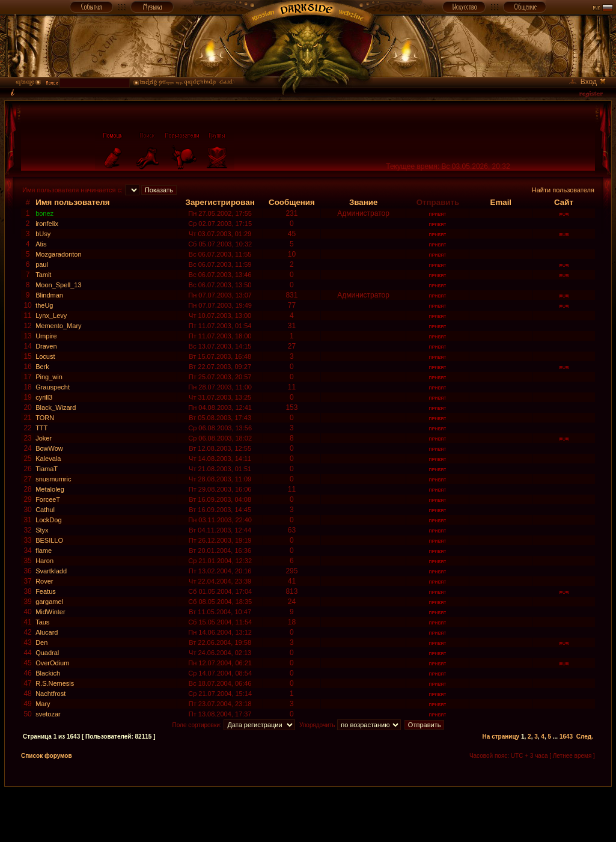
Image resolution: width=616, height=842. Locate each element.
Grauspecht (53, 387)
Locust (45, 356)
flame (44, 551)
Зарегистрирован (220, 202)
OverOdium (52, 663)
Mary (43, 704)
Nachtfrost (50, 694)
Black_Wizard (56, 407)
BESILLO (49, 540)
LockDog (48, 520)
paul (42, 264)
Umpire (46, 336)
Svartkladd (51, 571)
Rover (44, 581)
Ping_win (49, 377)
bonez (44, 213)
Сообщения (292, 202)
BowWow (49, 448)
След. (585, 737)
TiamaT (47, 469)
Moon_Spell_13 (58, 285)
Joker (44, 438)
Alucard (47, 632)
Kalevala (48, 459)
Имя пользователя (73, 202)
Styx (42, 530)
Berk (42, 367)
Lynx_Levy (51, 316)
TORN (45, 418)
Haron (44, 561)
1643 (566, 737)
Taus (42, 622)
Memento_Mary (58, 326)
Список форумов (47, 756)
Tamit (43, 275)
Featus (46, 591)
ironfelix (47, 224)
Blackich (48, 673)
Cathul (45, 510)
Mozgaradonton (58, 254)
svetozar (48, 714)
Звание (363, 202)
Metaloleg (50, 489)
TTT (41, 428)
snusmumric (53, 479)
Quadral (47, 653)
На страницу (501, 737)
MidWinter (50, 612)
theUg (44, 305)
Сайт (564, 202)
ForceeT (48, 499)
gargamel (49, 602)
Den (41, 642)
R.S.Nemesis (55, 683)
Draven (46, 346)
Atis (41, 244)
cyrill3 (44, 397)
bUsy (43, 234)
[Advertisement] (308, 814)
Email (501, 202)
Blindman (49, 295)
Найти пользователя (563, 190)
